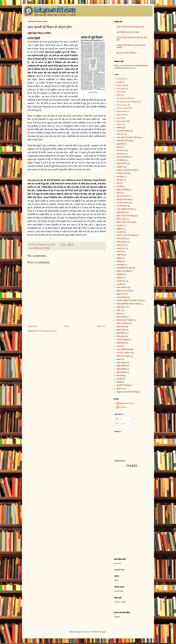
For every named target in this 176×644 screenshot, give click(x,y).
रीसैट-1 (119, 310)
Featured (120, 79)
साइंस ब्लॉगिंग (121, 366)
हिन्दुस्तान (120, 389)
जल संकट (120, 180)
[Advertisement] (131, 513)
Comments (121, 424)
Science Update (123, 108)
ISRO (119, 95)
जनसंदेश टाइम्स (122, 173)
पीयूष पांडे (120, 255)
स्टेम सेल (119, 379)
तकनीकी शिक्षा (122, 206)
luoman (86, 632)
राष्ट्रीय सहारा (121, 307)
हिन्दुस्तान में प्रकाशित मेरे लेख (127, 392)
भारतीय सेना (121, 281)
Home (67, 326)
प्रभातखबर (120, 265)
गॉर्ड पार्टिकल (121, 160)
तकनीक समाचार (123, 203)
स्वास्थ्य (119, 382)
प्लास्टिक (120, 278)
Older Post (101, 326)
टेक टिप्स (120, 186)
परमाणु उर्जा (121, 245)
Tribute (119, 124)
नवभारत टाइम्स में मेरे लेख (126, 235)
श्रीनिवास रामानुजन (123, 356)
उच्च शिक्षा (120, 151)
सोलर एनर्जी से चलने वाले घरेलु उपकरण (130, 27)
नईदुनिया (120, 229)
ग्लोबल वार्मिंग (121, 164)
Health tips (121, 85)
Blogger (103, 632)
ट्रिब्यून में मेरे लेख (122, 190)
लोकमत (119, 314)
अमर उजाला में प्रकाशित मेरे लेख (128, 138)
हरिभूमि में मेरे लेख (123, 385)
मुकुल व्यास (121, 294)
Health (119, 82)
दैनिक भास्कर (121, 219)
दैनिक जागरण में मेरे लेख (42, 248)
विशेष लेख (120, 336)
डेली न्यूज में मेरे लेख (123, 200)
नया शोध (120, 232)
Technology (121, 121)
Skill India (121, 115)
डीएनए (119, 193)
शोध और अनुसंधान (123, 353)
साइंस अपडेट (121, 363)
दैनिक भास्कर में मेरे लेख (125, 222)
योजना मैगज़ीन (122, 297)
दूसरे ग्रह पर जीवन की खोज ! (127, 53)
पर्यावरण (120, 252)
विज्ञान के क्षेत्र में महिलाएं (125, 320)
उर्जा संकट (120, 154)
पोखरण (119, 258)
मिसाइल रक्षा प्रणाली (124, 291)
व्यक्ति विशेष (121, 343)
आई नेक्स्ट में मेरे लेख (124, 141)
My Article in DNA (124, 98)
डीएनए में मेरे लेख (123, 196)
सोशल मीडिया (121, 369)
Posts (119, 419)
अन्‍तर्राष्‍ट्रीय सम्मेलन (123, 131)
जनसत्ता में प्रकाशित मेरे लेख (126, 170)
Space (119, 118)
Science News (122, 105)
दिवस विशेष (121, 213)
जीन (118, 183)
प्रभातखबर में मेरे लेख (124, 268)
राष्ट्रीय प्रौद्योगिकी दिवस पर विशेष (128, 304)
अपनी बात (120, 134)
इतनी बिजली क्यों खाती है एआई (128, 32)
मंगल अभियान (122, 288)
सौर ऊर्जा (120, 376)
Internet (120, 92)
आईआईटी (120, 144)
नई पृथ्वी (120, 226)
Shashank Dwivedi (127, 403)
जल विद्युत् (120, 177)
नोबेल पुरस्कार (122, 242)
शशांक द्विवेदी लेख (123, 349)
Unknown (123, 407)
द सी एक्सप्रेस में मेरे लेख (125, 209)
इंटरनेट (119, 147)
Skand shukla (122, 111)
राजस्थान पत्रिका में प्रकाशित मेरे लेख (129, 301)
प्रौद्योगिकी (120, 275)
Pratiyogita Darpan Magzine (128, 102)
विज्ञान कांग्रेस (121, 317)
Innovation (121, 89)
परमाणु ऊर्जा (121, 248)
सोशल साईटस (122, 372)
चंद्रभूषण (120, 167)
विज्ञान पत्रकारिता (123, 323)
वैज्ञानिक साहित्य (122, 340)
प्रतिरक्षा (119, 261)
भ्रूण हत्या (120, 284)
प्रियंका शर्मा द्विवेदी (123, 271)
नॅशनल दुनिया (121, 239)
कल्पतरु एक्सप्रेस (123, 157)
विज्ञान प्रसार (121, 327)
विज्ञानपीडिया (121, 333)
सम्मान (119, 359)
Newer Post (33, 326)
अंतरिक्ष (119, 128)
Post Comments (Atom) (47, 331)
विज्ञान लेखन (121, 330)
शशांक (119, 346)
